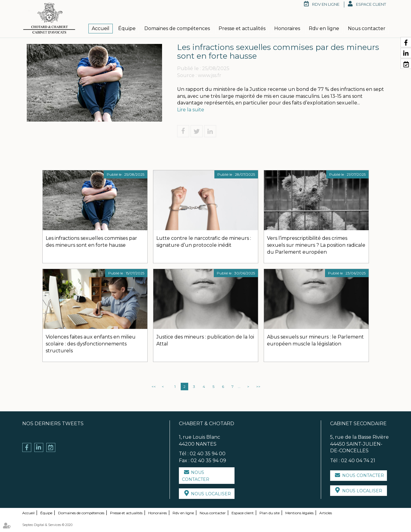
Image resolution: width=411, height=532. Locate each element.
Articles (326, 513)
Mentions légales (299, 513)
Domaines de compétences (177, 28)
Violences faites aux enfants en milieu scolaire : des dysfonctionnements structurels (91, 344)
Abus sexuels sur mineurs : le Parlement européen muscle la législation (315, 340)
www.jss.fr (210, 75)
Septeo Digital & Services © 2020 (47, 525)
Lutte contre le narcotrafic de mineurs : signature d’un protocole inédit (204, 242)
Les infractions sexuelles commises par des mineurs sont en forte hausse (91, 242)
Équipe (127, 28)
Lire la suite (191, 110)
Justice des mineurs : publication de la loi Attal (205, 340)
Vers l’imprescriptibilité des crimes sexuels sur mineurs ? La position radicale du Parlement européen (316, 245)
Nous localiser (211, 494)
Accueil (101, 28)
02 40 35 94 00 (208, 454)
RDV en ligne (326, 4)
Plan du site (270, 513)
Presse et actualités (242, 28)
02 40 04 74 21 (358, 461)
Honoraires (287, 28)
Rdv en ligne (324, 28)
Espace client (371, 4)
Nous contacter (367, 28)
